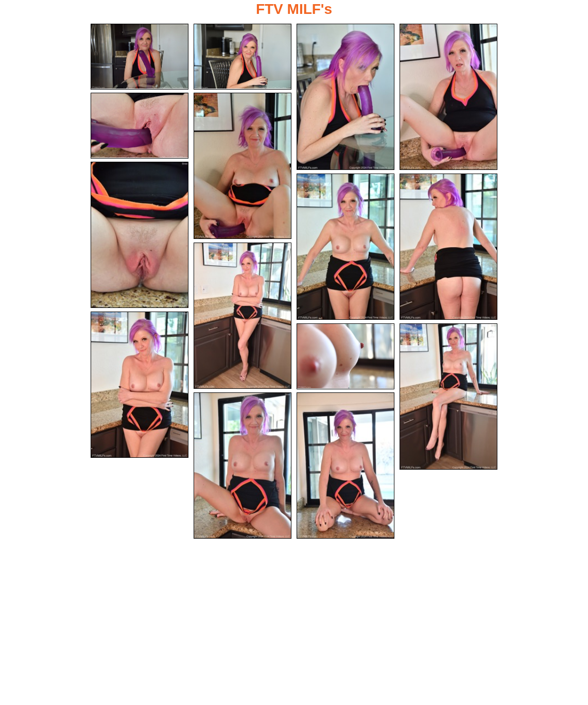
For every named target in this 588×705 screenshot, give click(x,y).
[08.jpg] (345, 247)
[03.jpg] (345, 97)
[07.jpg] (140, 235)
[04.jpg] (448, 97)
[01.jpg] (140, 57)
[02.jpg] (243, 57)
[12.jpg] (345, 356)
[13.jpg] (448, 397)
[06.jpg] (243, 166)
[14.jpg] (243, 466)
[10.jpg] (243, 316)
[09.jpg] (448, 247)
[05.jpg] (140, 126)
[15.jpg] (345, 466)
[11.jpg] (140, 385)
